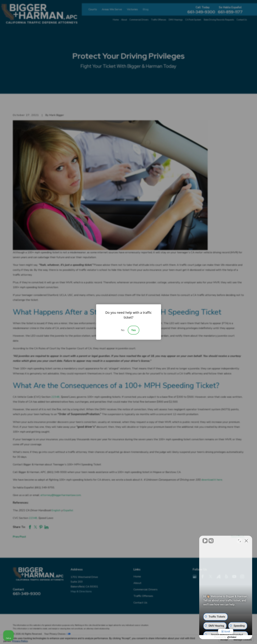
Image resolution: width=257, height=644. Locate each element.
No (123, 330)
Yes (134, 330)
